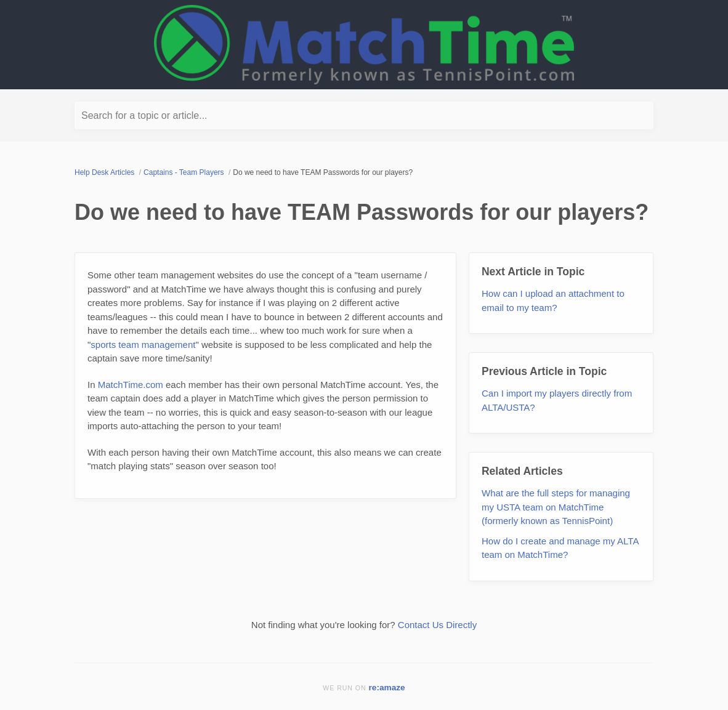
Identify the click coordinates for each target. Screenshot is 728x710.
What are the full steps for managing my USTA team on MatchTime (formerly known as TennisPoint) (556, 507)
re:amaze (387, 688)
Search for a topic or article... (144, 115)
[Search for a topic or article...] (364, 115)
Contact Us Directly (437, 625)
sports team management (143, 345)
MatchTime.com (131, 385)
